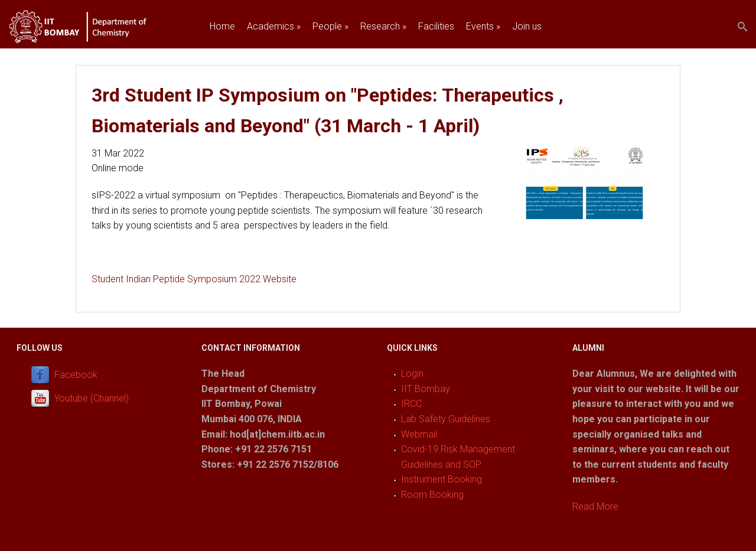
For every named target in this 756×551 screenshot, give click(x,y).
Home (222, 26)
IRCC (411, 404)
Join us (527, 26)
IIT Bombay (426, 389)
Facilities (436, 26)
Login (412, 374)
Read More (595, 506)
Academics (274, 26)
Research (383, 26)
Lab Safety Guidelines (446, 419)
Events (483, 26)
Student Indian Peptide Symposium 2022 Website (194, 279)
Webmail (419, 434)
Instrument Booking (441, 479)
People (330, 26)
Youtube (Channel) (92, 399)
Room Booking (432, 495)
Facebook (76, 375)
